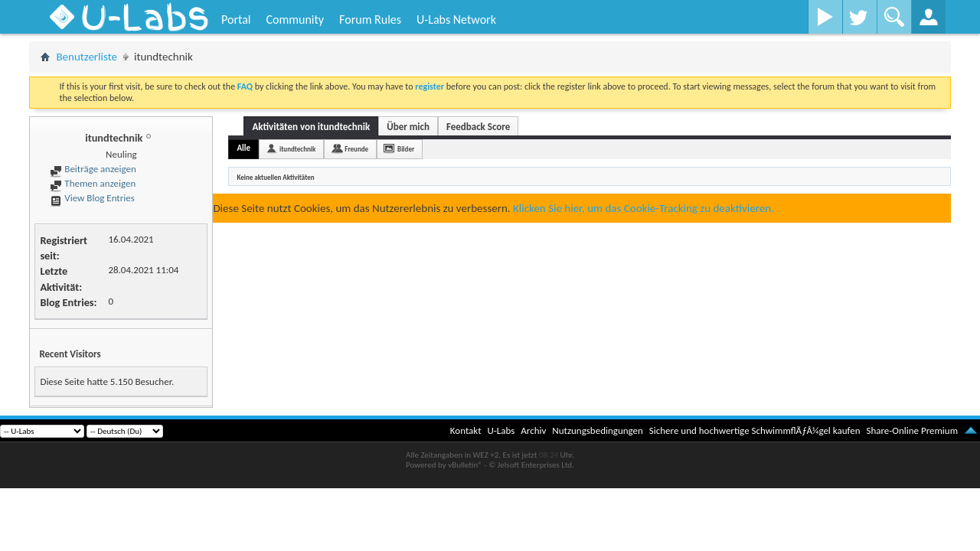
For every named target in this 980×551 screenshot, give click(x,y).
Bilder (406, 149)
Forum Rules (370, 20)
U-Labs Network (456, 20)
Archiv (533, 430)
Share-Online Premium (912, 430)
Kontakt (466, 430)
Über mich (408, 127)
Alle (243, 148)
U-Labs (501, 430)
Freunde (356, 149)
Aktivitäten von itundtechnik (311, 127)
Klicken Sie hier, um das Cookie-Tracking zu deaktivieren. (644, 208)
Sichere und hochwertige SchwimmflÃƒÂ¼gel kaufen (755, 430)
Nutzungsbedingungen (598, 430)
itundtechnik (297, 149)
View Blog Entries (92, 198)
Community (295, 20)
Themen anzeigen (93, 183)
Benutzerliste (87, 57)
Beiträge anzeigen (93, 169)
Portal (236, 20)
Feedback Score (478, 127)
